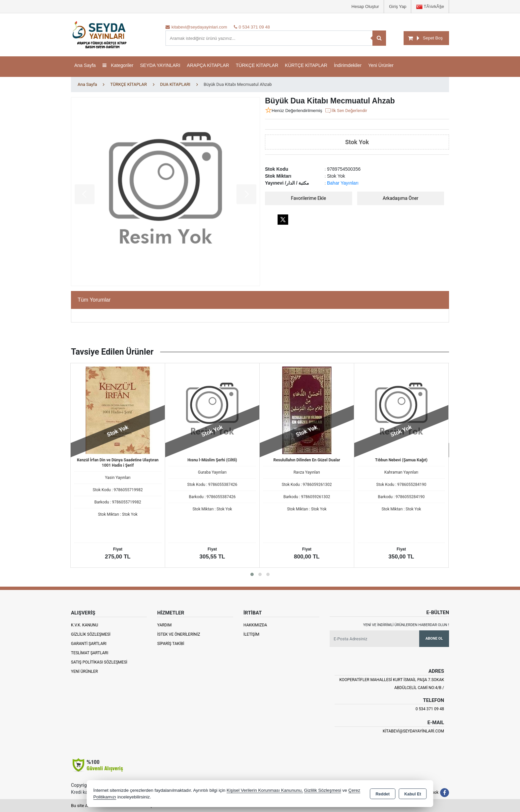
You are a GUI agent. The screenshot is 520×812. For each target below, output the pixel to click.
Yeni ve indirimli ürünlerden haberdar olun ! (406, 625)
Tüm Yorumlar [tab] (94, 300)
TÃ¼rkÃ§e (430, 7)
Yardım (164, 625)
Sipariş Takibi (171, 644)
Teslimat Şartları (90, 653)
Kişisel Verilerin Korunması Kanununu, (265, 790)
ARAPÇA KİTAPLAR (208, 65)
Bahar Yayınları (343, 183)
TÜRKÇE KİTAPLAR (257, 65)
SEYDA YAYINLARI (160, 65)
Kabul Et (413, 794)
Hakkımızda (255, 625)
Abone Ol (434, 638)
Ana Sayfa (85, 65)
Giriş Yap (398, 6)
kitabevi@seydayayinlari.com (413, 731)
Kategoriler (118, 65)
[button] (252, 574)
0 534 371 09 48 (430, 709)
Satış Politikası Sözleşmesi (99, 662)
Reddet (383, 794)
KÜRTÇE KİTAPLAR (306, 65)
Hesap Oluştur (365, 6)
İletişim (251, 634)
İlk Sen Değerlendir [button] (346, 111)
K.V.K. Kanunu (85, 625)
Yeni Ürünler (84, 671)
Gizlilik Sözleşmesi (91, 634)
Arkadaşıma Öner (401, 198)
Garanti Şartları (89, 644)
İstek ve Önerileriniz (179, 634)
